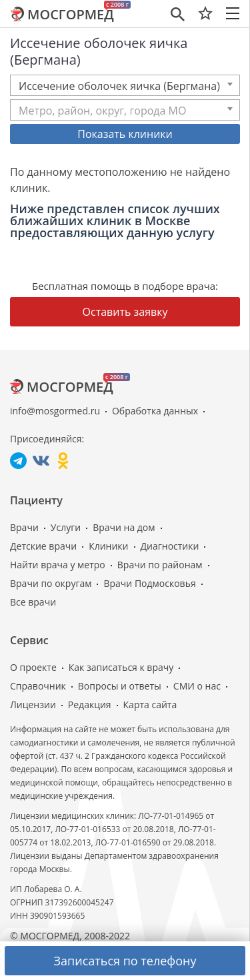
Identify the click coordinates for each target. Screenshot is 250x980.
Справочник (38, 686)
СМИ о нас (197, 686)
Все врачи (33, 602)
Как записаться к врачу (121, 667)
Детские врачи (43, 546)
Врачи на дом (124, 527)
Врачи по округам (51, 583)
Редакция (90, 705)
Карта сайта (150, 705)
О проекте (33, 667)
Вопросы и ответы (120, 686)
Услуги (66, 527)
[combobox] (125, 85)
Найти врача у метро (58, 565)
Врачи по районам (160, 565)
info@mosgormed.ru (55, 411)
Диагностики (170, 546)
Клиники (108, 546)
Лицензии (33, 705)
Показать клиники (125, 134)
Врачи (24, 527)
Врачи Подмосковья (149, 583)
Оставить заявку (125, 312)
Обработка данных (155, 411)
